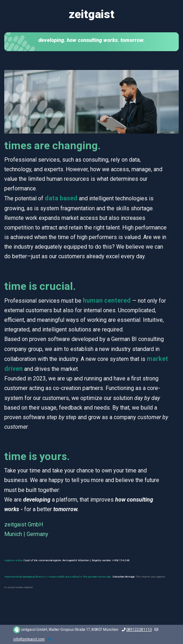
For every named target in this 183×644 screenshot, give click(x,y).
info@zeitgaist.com (29, 639)
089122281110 (139, 630)
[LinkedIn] (49, 639)
